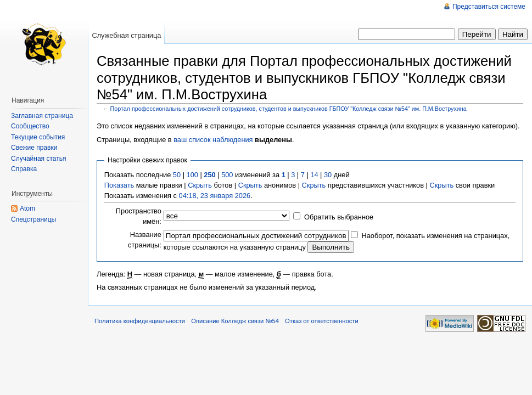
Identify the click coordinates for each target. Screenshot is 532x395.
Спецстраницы (33, 219)
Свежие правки (34, 148)
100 (192, 175)
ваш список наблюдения (213, 140)
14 (314, 175)
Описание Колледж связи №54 (235, 321)
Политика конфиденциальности (140, 321)
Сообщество (30, 126)
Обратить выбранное (339, 217)
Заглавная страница (42, 116)
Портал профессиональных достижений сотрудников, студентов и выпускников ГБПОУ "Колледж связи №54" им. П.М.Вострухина (289, 109)
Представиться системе (489, 7)
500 (227, 175)
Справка (24, 169)
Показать (119, 185)
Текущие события (38, 137)
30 (328, 175)
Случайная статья (38, 159)
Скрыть (200, 185)
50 (177, 175)
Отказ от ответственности (322, 321)
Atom (27, 208)
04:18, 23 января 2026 (215, 196)
